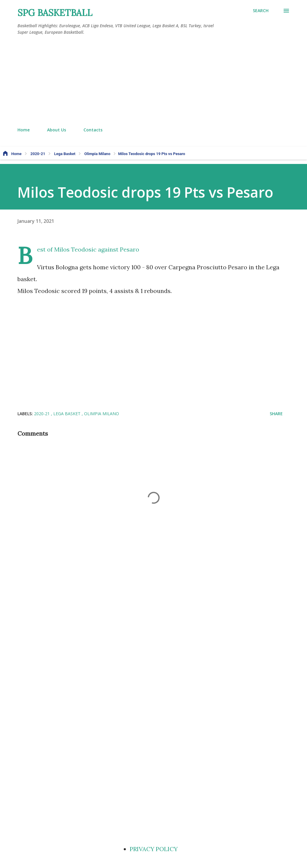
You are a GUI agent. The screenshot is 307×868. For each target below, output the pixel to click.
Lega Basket (67, 414)
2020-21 (42, 414)
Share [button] (276, 414)
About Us (57, 130)
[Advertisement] (154, 81)
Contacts (93, 130)
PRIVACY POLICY (154, 849)
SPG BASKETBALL (55, 13)
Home (24, 130)
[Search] (261, 11)
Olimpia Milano (102, 414)
